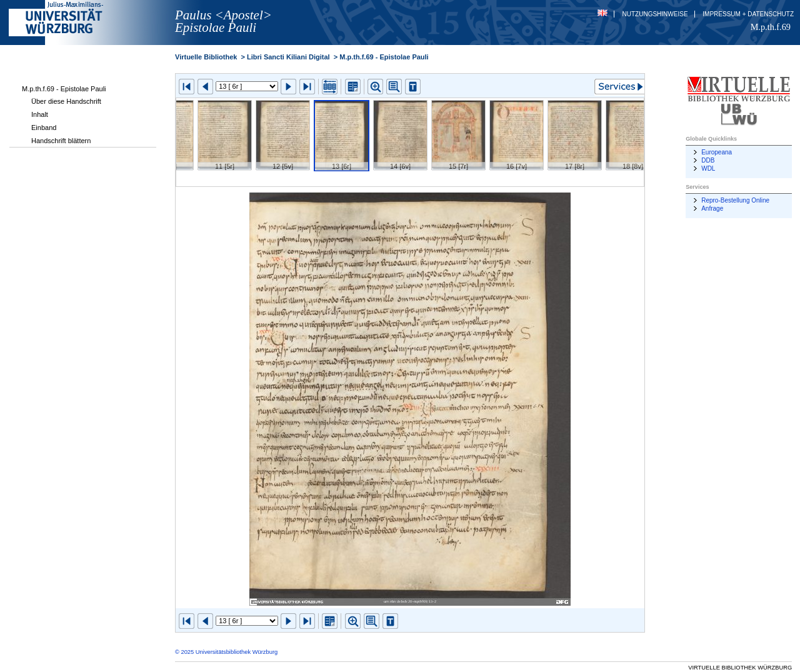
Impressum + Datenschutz (748, 14)
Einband (44, 128)
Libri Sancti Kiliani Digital (288, 57)
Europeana (717, 152)
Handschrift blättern (61, 141)
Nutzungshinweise (655, 14)
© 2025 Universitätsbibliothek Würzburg (226, 652)
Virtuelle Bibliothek (206, 57)
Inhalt (40, 114)
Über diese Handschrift (66, 101)
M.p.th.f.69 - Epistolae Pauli (64, 89)
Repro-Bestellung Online (735, 200)
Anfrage (712, 208)
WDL (708, 168)
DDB (708, 160)
